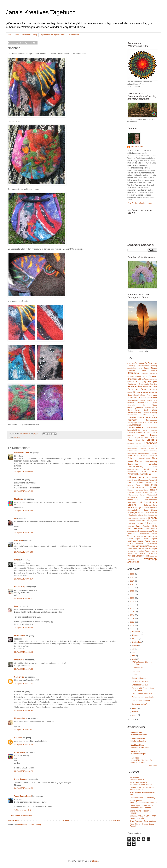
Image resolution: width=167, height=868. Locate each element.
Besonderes (133, 373)
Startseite (65, 820)
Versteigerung (141, 546)
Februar (136, 712)
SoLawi (130, 515)
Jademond (135, 758)
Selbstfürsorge (134, 507)
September (137, 642)
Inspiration (132, 420)
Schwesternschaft (150, 497)
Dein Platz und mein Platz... (143, 694)
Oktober (136, 639)
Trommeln (131, 536)
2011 (132, 625)
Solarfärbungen (151, 512)
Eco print (152, 382)
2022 (132, 588)
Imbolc (145, 415)
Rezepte (153, 487)
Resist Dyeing (150, 485)
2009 (132, 720)
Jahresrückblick (152, 428)
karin (16, 606)
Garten (154, 398)
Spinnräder (131, 523)
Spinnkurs (131, 521)
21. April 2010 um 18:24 (24, 744)
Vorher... (135, 675)
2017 (132, 605)
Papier (154, 471)
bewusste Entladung (149, 373)
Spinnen (152, 518)
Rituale (153, 490)
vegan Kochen (142, 539)
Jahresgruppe (151, 420)
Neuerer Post (14, 820)
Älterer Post (116, 820)
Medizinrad (132, 458)
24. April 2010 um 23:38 (24, 788)
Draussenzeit (134, 379)
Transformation (144, 534)
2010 (132, 629)
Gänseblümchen (146, 398)
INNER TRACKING (147, 417)
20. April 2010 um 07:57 (24, 579)
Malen (130, 456)
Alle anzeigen (153, 766)
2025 (132, 577)
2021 (132, 591)
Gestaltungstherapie (135, 408)
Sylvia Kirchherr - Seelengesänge (143, 821)
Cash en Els (19, 677)
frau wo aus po (20, 587)
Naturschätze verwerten (142, 464)
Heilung (154, 410)
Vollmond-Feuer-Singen (148, 548)
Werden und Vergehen (136, 553)
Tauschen (147, 526)
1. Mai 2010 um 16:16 (23, 810)
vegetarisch (140, 543)
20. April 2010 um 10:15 (24, 652)
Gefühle (143, 400)
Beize (144, 370)
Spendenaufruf (133, 518)
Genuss (154, 403)
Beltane (154, 370)
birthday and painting (138, 741)
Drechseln (154, 379)
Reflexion (141, 482)
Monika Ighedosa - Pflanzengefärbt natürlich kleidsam (143, 802)
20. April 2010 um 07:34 (24, 533)
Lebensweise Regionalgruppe (138, 453)
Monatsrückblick (144, 458)
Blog (10, 35)
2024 (132, 581)
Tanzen (139, 526)
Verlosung (131, 546)
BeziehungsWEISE (134, 376)
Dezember (137, 632)
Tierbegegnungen (145, 531)
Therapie (135, 531)
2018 (132, 601)
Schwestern (132, 497)
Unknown (18, 738)
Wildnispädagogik (136, 556)
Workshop (150, 559)
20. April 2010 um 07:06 (24, 491)
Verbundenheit (152, 543)
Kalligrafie (154, 430)
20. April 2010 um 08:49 (24, 628)
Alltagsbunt (135, 751)
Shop (146, 510)
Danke (153, 376)
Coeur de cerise (21, 779)
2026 (132, 574)
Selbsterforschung (150, 505)
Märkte (137, 456)
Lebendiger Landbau (135, 443)
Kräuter (142, 435)
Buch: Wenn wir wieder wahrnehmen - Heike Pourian (141, 783)
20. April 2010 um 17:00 (24, 669)
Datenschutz (74, 35)
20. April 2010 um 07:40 (24, 552)
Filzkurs (144, 392)
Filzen (136, 392)
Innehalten (132, 417)
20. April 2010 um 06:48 (24, 472)
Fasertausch (152, 389)
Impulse (154, 415)
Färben (138, 386)
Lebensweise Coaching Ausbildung (142, 448)
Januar (135, 715)
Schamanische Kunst (136, 495)
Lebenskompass (133, 446)
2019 (132, 598)
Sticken (17, 437)
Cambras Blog (136, 732)
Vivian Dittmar (133, 548)
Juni (134, 652)
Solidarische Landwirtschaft (142, 515)
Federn (130, 393)
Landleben (152, 440)
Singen (154, 510)
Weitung (154, 551)
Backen (147, 368)
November (137, 635)
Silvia (16, 560)
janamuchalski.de (134, 430)
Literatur (154, 453)
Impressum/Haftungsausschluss (53, 35)
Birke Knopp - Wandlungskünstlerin (138, 778)
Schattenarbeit (152, 495)
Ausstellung (132, 368)
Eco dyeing (141, 382)
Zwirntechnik (133, 562)
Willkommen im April (138, 754)
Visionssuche (152, 546)
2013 (132, 619)
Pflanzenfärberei (138, 477)
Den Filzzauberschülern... (142, 701)
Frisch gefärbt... (138, 668)
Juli (134, 649)
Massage (144, 456)
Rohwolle (131, 492)
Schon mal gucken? (140, 704)
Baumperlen (132, 370)
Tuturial (138, 536)
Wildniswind (131, 559)
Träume (154, 534)
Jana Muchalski (137, 147)
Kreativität (145, 438)
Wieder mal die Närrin (139, 735)
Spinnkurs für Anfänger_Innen (146, 521)
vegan (150, 536)
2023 (132, 584)
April (134, 659)
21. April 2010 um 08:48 (24, 710)
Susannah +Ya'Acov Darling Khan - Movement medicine (143, 817)
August (135, 646)
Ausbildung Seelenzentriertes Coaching (142, 366)
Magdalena (19, 499)
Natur (139, 461)
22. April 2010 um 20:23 (24, 771)
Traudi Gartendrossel (23, 796)
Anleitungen (140, 363)
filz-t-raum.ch (20, 636)
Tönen (154, 531)
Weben (148, 551)
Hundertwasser (133, 415)
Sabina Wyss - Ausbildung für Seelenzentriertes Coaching (141, 807)
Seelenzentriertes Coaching (26, 35)
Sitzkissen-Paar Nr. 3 (140, 685)
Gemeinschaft (143, 403)
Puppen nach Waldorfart (148, 480)
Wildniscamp (152, 553)
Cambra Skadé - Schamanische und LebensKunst (142, 789)
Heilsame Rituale (142, 410)
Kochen (147, 433)
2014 (132, 615)
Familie (131, 386)
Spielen (142, 518)
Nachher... (136, 671)
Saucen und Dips (150, 492)
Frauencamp (152, 395)
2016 (132, 608)
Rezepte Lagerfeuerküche (138, 490)
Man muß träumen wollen (140, 747)
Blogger (95, 861)
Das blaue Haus (137, 745)
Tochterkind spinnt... (140, 678)
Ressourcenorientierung (136, 487)
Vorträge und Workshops (136, 551)
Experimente (144, 384)
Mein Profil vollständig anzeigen (140, 203)
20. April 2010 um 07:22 (24, 511)
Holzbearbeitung (150, 412)
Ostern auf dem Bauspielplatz (143, 697)
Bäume (154, 368)
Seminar (146, 508)
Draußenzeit (145, 379)
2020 (132, 595)
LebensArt (150, 443)
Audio (155, 363)
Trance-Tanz (132, 534)
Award (140, 368)
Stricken (148, 523)
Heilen (130, 410)
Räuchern (131, 482)
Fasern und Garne (137, 389)
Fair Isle (153, 384)
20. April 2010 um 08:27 (24, 598)
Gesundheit (148, 408)
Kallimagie (131, 433)
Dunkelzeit (131, 382)
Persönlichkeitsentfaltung (139, 474)
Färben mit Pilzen (150, 387)
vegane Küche (144, 541)
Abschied (132, 363)
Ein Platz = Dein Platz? (141, 681)
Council (145, 376)
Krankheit (130, 435)
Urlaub (144, 536)
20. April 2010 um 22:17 (24, 684)
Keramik (139, 433)
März (134, 708)
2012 (132, 622)
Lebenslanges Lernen (148, 446)
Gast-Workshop (133, 400)
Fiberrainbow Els (138, 739)
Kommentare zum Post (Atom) (29, 825)
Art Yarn (149, 363)
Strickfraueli (19, 660)
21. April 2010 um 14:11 (24, 730)
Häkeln (154, 408)
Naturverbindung (135, 466)
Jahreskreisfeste (135, 427)
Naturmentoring (151, 462)
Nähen (130, 462)
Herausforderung (134, 412)
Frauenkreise (134, 398)
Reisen (138, 485)
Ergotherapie (133, 384)
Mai (134, 656)
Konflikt (154, 433)
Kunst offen (140, 440)
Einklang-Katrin (21, 718)
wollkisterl (19, 540)
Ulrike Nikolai (20, 752)
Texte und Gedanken (142, 527)
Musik (154, 458)
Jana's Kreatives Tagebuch (41, 12)
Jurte (145, 430)
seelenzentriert (133, 500)
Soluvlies (154, 515)
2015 (132, 612)
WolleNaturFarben (22, 453)
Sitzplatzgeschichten (135, 512)
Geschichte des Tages (142, 405)
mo (16, 518)
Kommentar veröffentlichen (22, 815)
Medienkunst (153, 456)
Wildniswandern (151, 556)
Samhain (139, 492)
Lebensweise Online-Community (142, 451)
